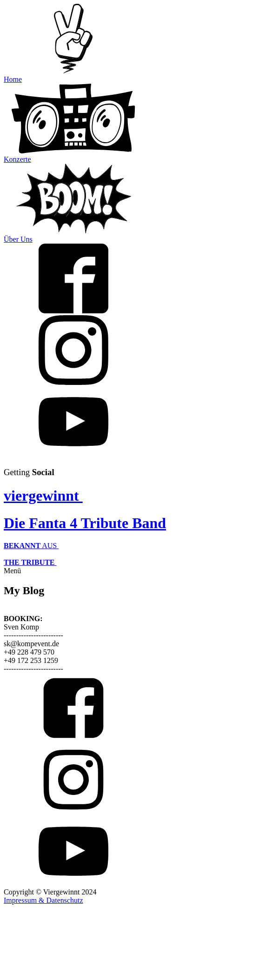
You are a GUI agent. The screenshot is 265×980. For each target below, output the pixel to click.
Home (13, 79)
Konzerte (17, 159)
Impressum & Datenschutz (43, 900)
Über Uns (18, 239)
